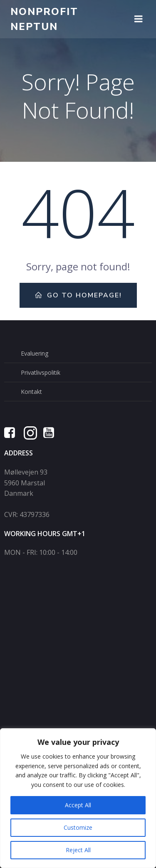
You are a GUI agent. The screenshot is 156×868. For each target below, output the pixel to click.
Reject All (78, 850)
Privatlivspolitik (41, 372)
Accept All (78, 805)
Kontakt (31, 392)
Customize (78, 827)
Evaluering (35, 353)
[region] (78, 798)
